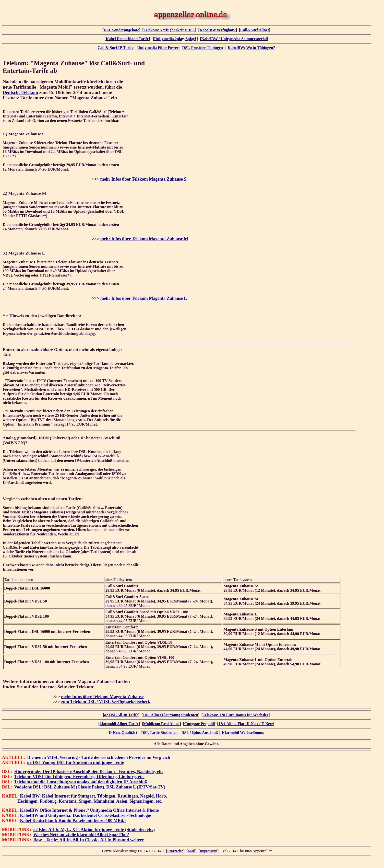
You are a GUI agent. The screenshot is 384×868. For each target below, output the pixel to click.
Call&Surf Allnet (255, 30)
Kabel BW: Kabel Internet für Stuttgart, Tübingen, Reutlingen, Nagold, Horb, (94, 796)
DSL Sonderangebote (121, 30)
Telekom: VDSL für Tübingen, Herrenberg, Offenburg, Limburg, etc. (79, 777)
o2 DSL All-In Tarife (121, 715)
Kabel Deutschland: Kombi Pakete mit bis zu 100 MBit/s (73, 821)
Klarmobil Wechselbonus (243, 733)
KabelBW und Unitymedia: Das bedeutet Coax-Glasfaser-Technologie (86, 815)
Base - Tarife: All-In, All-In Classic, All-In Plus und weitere (89, 840)
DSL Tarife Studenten (159, 733)
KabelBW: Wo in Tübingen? (251, 48)
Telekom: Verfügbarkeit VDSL (169, 30)
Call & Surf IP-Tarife (115, 48)
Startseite (175, 851)
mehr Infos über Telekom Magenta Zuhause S (143, 179)
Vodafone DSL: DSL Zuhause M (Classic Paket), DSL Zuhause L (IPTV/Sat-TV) (90, 787)
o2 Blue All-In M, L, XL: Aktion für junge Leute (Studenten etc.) (94, 830)
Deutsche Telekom (20, 92)
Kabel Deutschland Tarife (127, 39)
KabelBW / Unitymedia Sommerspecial (234, 39)
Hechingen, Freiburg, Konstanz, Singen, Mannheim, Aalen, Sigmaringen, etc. (90, 801)
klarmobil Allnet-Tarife (119, 724)
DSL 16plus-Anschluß (200, 733)
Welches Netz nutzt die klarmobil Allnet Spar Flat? (81, 835)
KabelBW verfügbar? (218, 30)
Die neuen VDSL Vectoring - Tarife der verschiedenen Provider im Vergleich (99, 757)
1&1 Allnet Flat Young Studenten (170, 715)
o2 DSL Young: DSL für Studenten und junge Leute (76, 763)
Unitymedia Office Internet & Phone (124, 810)
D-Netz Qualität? (123, 733)
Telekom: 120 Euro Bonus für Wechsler (236, 715)
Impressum (209, 851)
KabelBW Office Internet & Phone (53, 810)
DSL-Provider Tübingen (203, 48)
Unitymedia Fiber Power (158, 48)
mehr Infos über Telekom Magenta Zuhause (102, 697)
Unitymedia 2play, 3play (175, 39)
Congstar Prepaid (199, 724)
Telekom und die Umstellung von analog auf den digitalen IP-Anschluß (81, 782)
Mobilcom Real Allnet (162, 724)
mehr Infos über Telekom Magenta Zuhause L (144, 298)
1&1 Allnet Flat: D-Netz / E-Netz (246, 724)
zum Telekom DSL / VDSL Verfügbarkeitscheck (106, 702)
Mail (192, 851)
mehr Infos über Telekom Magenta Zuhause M (144, 239)
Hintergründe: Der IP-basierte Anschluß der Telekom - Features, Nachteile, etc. (89, 772)
